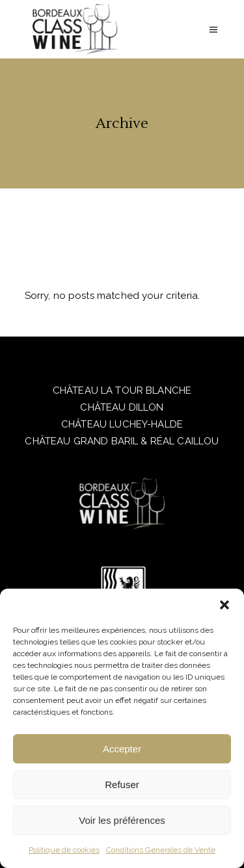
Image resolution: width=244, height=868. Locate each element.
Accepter (122, 749)
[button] (224, 605)
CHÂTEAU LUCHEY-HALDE (122, 424)
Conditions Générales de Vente (161, 850)
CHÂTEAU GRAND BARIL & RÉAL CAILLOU (122, 441)
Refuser (122, 785)
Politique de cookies (64, 850)
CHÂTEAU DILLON (122, 407)
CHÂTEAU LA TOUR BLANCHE (122, 390)
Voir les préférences (122, 820)
